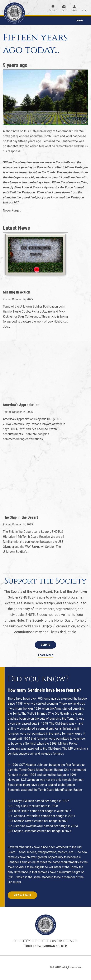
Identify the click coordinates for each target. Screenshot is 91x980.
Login (74, 10)
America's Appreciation (21, 405)
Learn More (46, 655)
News (80, 20)
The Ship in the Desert (20, 517)
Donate (53, 10)
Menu (85, 10)
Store (64, 10)
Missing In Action (17, 292)
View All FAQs (22, 895)
